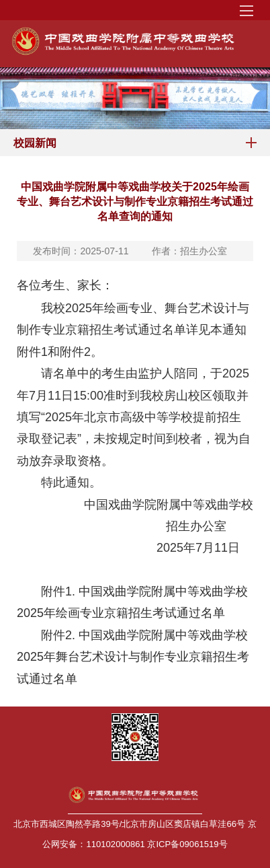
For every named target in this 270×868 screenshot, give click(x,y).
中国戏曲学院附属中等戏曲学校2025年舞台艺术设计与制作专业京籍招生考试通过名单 (133, 657)
